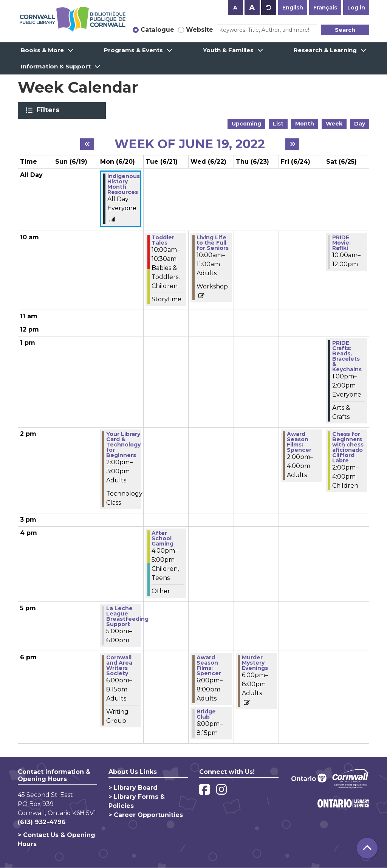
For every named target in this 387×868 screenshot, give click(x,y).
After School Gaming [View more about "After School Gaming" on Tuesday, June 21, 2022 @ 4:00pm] (163, 538)
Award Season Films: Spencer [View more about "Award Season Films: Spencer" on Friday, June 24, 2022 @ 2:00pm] (299, 442)
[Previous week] (87, 144)
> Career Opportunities (146, 815)
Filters (49, 110)
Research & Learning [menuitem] (325, 50)
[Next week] (292, 144)
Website (200, 30)
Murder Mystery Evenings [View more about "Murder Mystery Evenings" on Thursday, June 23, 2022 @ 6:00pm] (255, 663)
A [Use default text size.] (269, 8)
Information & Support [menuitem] (56, 66)
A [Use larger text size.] (252, 8)
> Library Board (133, 788)
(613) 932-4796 (42, 822)
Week (334, 124)
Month (305, 124)
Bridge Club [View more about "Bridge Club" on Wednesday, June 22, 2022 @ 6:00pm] (206, 714)
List (278, 124)
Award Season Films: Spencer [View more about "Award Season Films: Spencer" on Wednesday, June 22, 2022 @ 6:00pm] (209, 665)
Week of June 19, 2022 (190, 144)
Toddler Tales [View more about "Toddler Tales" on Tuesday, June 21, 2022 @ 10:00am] (163, 240)
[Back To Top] (367, 848)
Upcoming (246, 124)
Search (345, 30)
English (293, 8)
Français (325, 8)
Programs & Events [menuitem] (133, 50)
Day (360, 124)
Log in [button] (356, 8)
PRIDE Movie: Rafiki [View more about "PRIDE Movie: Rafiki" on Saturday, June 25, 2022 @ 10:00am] (341, 243)
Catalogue (157, 30)
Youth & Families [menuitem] (228, 50)
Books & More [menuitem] (42, 50)
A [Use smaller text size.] (235, 8)
